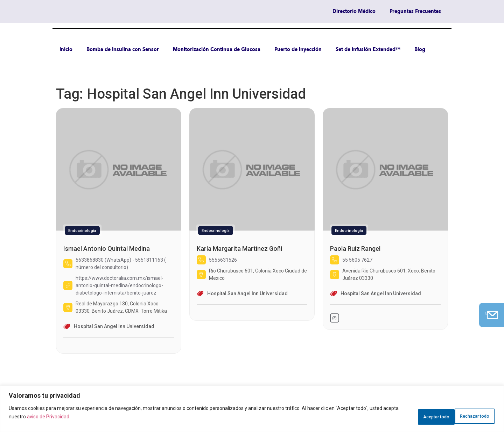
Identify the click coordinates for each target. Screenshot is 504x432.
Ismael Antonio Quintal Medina (107, 249)
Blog (420, 50)
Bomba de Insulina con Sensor (123, 50)
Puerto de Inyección (298, 50)
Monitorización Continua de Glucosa (217, 50)
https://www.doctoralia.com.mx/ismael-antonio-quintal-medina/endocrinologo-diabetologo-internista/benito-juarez (120, 285)
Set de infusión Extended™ (368, 50)
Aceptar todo (470, 415)
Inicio (66, 50)
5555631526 (223, 260)
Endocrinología (82, 231)
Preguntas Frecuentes (415, 12)
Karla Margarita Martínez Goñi (239, 249)
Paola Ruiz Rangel (355, 249)
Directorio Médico (354, 12)
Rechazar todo (415, 415)
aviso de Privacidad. (65, 417)
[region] (252, 409)
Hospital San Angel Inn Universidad (114, 326)
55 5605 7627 (357, 260)
